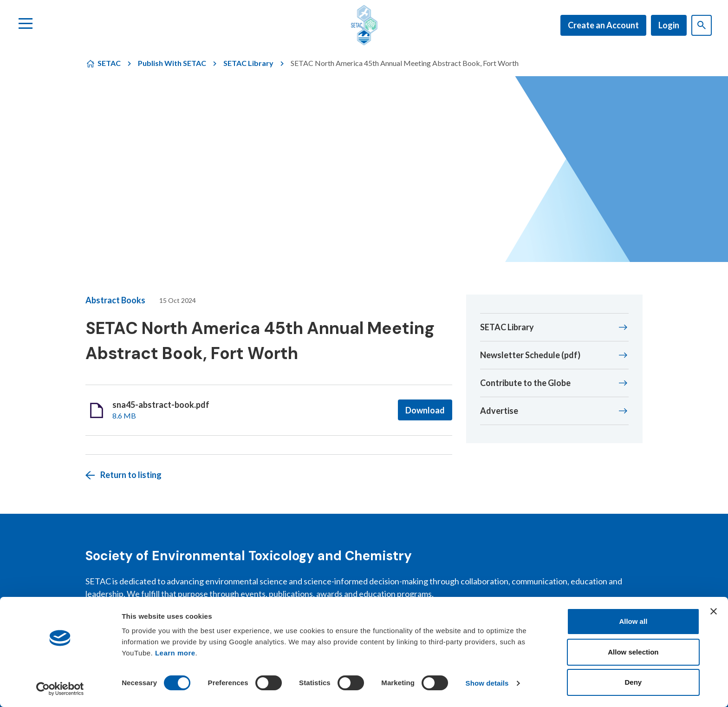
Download (425, 410)
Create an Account (603, 25)
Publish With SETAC (172, 63)
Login (669, 25)
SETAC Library (248, 63)
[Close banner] (714, 611)
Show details (487, 683)
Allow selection (633, 652)
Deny (634, 682)
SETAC (109, 63)
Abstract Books (115, 300)
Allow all (633, 621)
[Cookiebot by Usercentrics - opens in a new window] (60, 689)
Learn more (175, 653)
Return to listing (131, 475)
